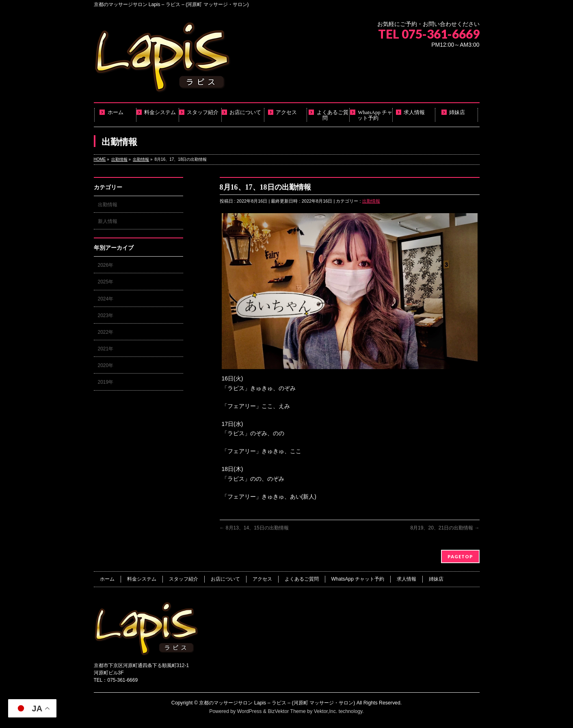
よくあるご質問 (302, 579)
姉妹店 (436, 579)
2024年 (106, 299)
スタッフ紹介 (184, 579)
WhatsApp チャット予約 (358, 579)
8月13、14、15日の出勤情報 (254, 528)
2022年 (106, 332)
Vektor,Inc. (326, 711)
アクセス (262, 579)
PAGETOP (460, 556)
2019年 (106, 382)
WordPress (250, 711)
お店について (225, 579)
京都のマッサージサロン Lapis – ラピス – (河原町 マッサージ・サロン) (277, 703)
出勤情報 (371, 201)
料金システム (142, 579)
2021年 (106, 349)
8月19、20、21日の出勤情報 (445, 528)
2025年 (106, 282)
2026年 (106, 265)
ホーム (107, 579)
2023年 (106, 315)
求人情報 (407, 579)
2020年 (106, 365)
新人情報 (108, 221)
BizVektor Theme (287, 711)
